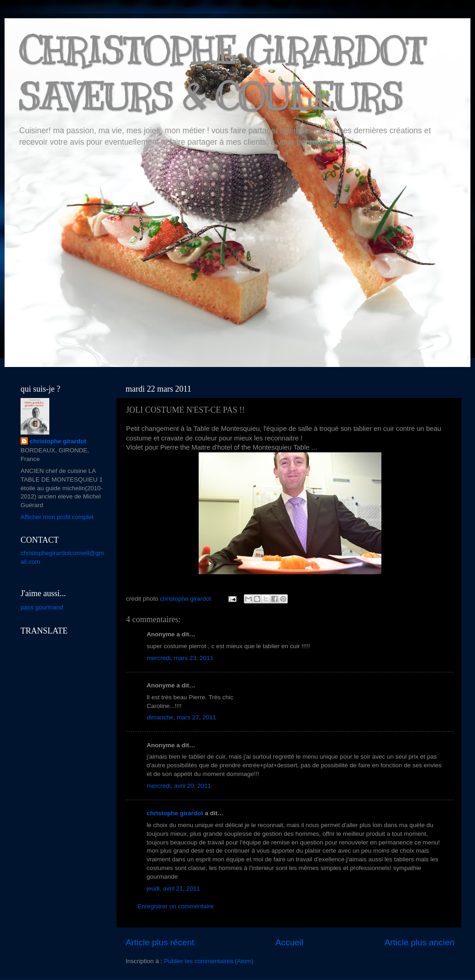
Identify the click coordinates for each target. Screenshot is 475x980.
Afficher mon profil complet (57, 517)
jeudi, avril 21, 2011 (173, 888)
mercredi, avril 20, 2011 (179, 786)
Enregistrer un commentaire (176, 906)
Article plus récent (160, 942)
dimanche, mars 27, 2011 (181, 717)
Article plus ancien (420, 942)
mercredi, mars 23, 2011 (180, 658)
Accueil (289, 942)
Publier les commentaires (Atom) (209, 961)
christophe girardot (175, 813)
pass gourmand (42, 607)
